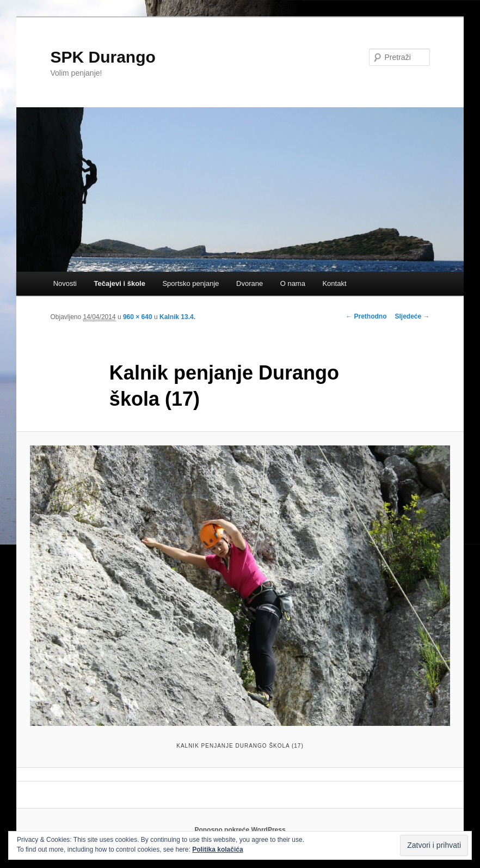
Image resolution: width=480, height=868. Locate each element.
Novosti (65, 283)
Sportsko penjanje (190, 283)
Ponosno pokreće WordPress (240, 830)
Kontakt (334, 283)
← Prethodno (366, 316)
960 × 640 (138, 317)
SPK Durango (103, 57)
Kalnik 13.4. (177, 317)
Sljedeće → (413, 316)
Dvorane (250, 283)
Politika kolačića (217, 849)
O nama (293, 283)
